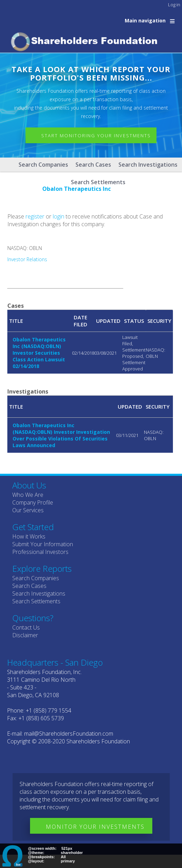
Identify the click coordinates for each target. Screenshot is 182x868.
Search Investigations (148, 165)
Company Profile (33, 502)
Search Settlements (36, 601)
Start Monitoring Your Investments (96, 136)
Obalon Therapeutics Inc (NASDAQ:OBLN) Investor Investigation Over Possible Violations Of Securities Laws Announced (61, 435)
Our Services (28, 510)
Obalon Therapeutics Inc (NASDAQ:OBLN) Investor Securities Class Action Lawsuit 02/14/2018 (39, 353)
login (59, 216)
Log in (174, 5)
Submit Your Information (43, 544)
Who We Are (28, 495)
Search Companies (43, 165)
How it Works (29, 536)
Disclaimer (25, 635)
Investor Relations (27, 259)
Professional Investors (40, 552)
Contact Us (26, 627)
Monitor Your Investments (95, 827)
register (35, 216)
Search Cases (93, 165)
